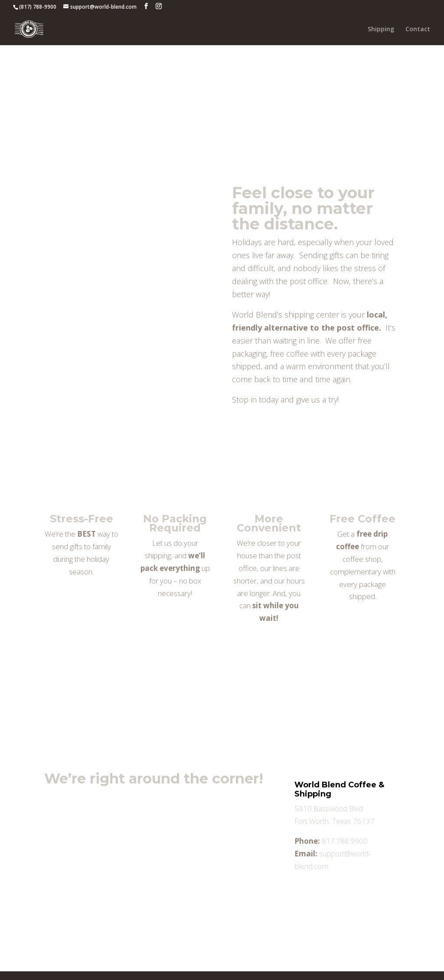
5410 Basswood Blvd (329, 808)
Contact (418, 29)
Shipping (381, 29)
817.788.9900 (345, 841)
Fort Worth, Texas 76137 (335, 821)
